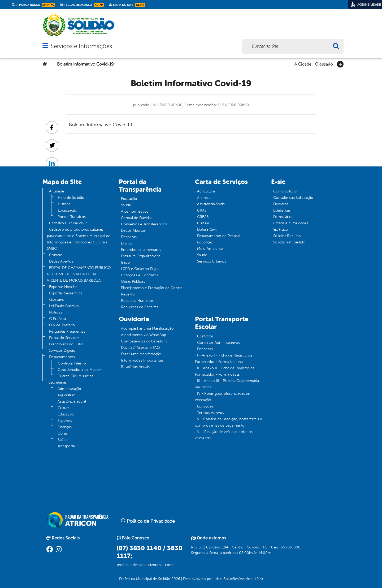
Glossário (324, 64)
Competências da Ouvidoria (144, 341)
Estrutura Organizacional (141, 256)
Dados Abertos (133, 231)
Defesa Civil (207, 229)
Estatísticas (282, 210)
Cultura (64, 408)
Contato (56, 255)
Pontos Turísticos (72, 217)
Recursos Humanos (137, 301)
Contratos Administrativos (218, 343)
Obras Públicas (133, 282)
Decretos (281, 204)
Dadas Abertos (61, 261)
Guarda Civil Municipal (76, 376)
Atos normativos (135, 211)
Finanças (65, 427)
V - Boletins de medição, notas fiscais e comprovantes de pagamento (229, 422)
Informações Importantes (142, 360)
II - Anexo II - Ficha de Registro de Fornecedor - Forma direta (225, 371)
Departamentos (62, 357)
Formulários (283, 217)
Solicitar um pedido (289, 242)
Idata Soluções (227, 579)
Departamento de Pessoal (219, 236)
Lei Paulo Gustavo (64, 306)
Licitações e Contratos (139, 275)
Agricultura (66, 395)
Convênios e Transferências (144, 224)
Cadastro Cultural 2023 (68, 223)
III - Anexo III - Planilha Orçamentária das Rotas (227, 384)
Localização (68, 210)
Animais (204, 198)
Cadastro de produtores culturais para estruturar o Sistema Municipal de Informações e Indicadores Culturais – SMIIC (79, 239)
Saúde (63, 440)
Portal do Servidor (64, 338)
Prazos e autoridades (291, 223)
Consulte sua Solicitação (293, 198)
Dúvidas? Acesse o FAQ (140, 348)
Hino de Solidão (71, 198)
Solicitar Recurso (287, 236)
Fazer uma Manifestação (141, 354)
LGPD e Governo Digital (141, 269)
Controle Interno (72, 363)
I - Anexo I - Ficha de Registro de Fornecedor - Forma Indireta (224, 359)
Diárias (126, 243)
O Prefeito (58, 319)
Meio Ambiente (210, 249)
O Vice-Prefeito (62, 325)
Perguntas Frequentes (67, 331)
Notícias (56, 312)
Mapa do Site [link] (127, 5)
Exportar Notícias (63, 287)
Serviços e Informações (81, 46)
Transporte (66, 446)
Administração (69, 389)
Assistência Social (72, 402)
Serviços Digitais (62, 351)
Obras (62, 433)
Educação (66, 414)
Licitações (205, 406)
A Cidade (303, 64)
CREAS (203, 217)
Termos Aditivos (210, 413)
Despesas (129, 237)
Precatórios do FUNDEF (69, 344)
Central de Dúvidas (137, 218)
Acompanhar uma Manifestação (147, 329)
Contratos (205, 336)
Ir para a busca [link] (33, 5)
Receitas (128, 294)
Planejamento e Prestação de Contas (152, 288)
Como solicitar (285, 191)
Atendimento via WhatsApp (144, 335)
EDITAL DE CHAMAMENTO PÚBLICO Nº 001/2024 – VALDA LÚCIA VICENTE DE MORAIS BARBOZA (79, 274)
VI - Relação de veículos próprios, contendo (224, 435)
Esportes (65, 421)
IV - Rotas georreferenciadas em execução (223, 397)
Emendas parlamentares (141, 250)
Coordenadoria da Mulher (79, 370)
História (64, 204)
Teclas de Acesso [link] (82, 5)
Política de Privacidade (148, 521)
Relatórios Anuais (135, 367)
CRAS (202, 210)
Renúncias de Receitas (140, 307)
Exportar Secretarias (66, 293)
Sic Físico (281, 229)
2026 (175, 579)
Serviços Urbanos (212, 261)
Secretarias (58, 382)
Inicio (125, 262)
